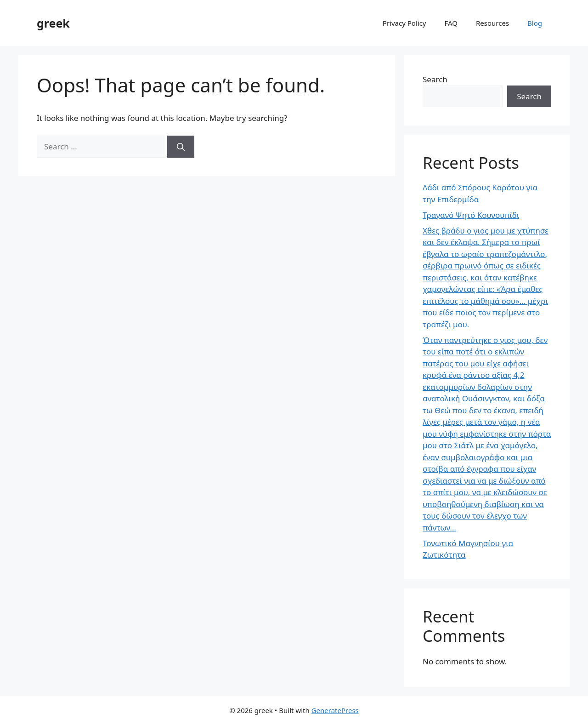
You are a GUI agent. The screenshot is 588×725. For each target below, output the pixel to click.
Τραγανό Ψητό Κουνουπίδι (471, 215)
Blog (535, 23)
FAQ (451, 23)
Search (435, 79)
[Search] (181, 147)
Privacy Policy (404, 23)
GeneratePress (335, 710)
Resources (492, 23)
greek (53, 23)
